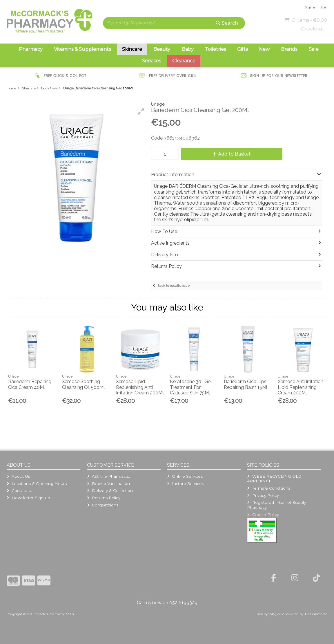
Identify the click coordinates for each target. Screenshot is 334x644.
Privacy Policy (263, 495)
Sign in (311, 7)
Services (151, 61)
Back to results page (174, 286)
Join (324, 7)
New (264, 49)
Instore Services (185, 484)
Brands (289, 49)
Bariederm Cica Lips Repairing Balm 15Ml (246, 384)
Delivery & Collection (110, 490)
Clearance (184, 61)
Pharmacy (31, 49)
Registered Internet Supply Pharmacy (276, 505)
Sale (314, 49)
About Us (18, 476)
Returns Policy (104, 498)
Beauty (162, 49)
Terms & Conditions (268, 488)
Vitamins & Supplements (82, 49)
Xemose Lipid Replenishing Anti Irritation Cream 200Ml (140, 387)
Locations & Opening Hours (37, 484)
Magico (275, 614)
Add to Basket (232, 154)
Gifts (242, 49)
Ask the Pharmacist (109, 476)
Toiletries (215, 49)
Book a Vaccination (108, 484)
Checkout (313, 29)
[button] (141, 111)
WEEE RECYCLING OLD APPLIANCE (274, 479)
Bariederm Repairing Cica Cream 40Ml (30, 384)
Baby (188, 49)
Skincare (132, 49)
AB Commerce (316, 614)
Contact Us (20, 490)
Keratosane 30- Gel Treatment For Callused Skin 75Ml (191, 387)
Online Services (185, 476)
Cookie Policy (263, 515)
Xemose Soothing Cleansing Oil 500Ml (83, 384)
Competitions (103, 505)
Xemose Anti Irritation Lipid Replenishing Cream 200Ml (301, 387)
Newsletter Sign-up (28, 498)
